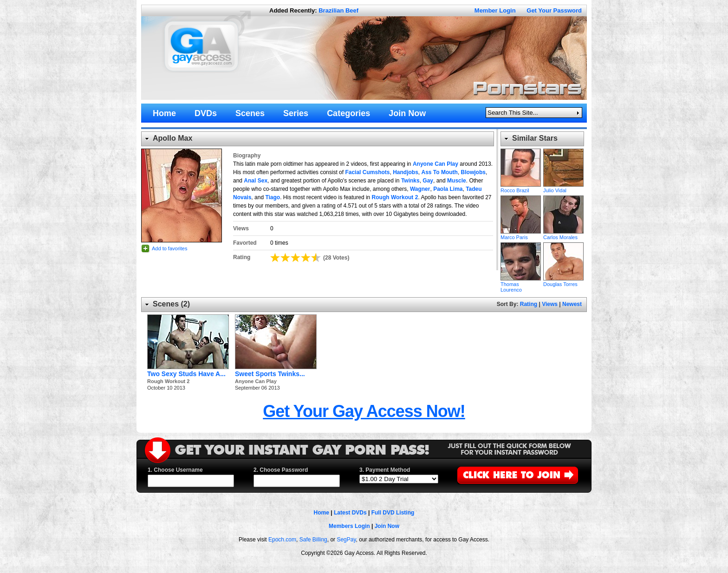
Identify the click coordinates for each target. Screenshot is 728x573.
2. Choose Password (281, 470)
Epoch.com (282, 540)
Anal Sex (256, 181)
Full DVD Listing (393, 513)
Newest (572, 304)
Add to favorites (169, 248)
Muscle (457, 181)
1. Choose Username (175, 470)
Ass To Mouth (439, 172)
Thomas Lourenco (521, 261)
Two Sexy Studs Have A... (186, 374)
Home (322, 513)
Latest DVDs (350, 513)
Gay (428, 181)
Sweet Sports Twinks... (270, 374)
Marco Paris (521, 215)
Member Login (495, 10)
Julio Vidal (563, 168)
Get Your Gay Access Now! (364, 411)
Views (550, 304)
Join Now (387, 526)
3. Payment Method (385, 470)
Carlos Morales (563, 215)
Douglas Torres (563, 261)
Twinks (410, 181)
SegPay (346, 540)
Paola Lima (448, 189)
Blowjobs (473, 172)
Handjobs (406, 172)
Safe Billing (313, 540)
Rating (529, 304)
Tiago (273, 197)
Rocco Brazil (521, 168)
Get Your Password (554, 10)
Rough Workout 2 (395, 197)
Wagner (420, 189)
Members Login (349, 526)
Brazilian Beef (338, 10)
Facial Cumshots (367, 172)
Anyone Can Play (435, 164)
